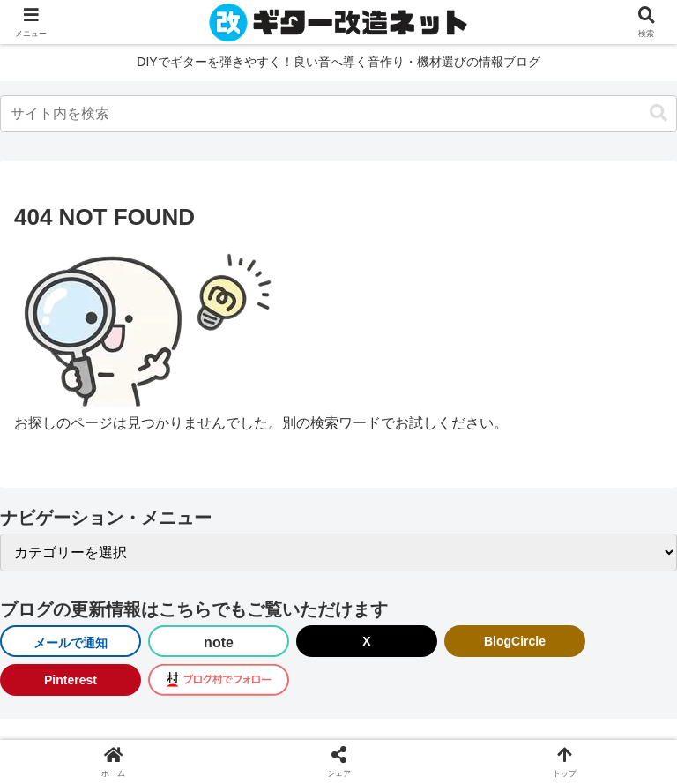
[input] (338, 114)
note (219, 642)
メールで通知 (71, 643)
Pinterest (71, 680)
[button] (658, 113)
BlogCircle (515, 641)
